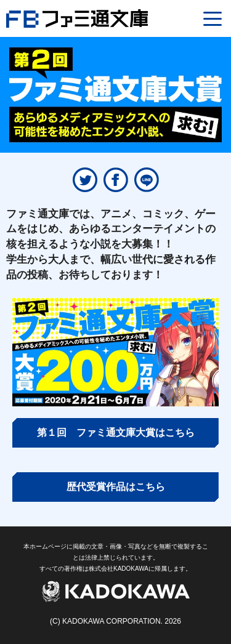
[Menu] (213, 18)
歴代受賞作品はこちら (116, 487)
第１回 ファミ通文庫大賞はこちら (116, 433)
